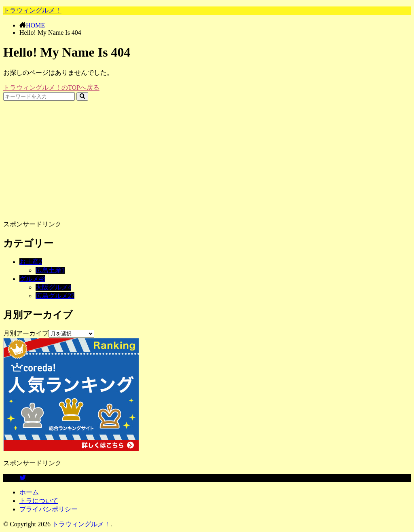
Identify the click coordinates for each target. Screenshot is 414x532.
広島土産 (50, 270)
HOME (35, 25)
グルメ (32, 279)
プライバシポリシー (49, 509)
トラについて (39, 501)
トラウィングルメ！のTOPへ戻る (51, 88)
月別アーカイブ (26, 333)
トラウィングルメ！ (32, 10)
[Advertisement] (207, 157)
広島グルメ (55, 296)
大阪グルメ (53, 287)
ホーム (29, 492)
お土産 (31, 262)
